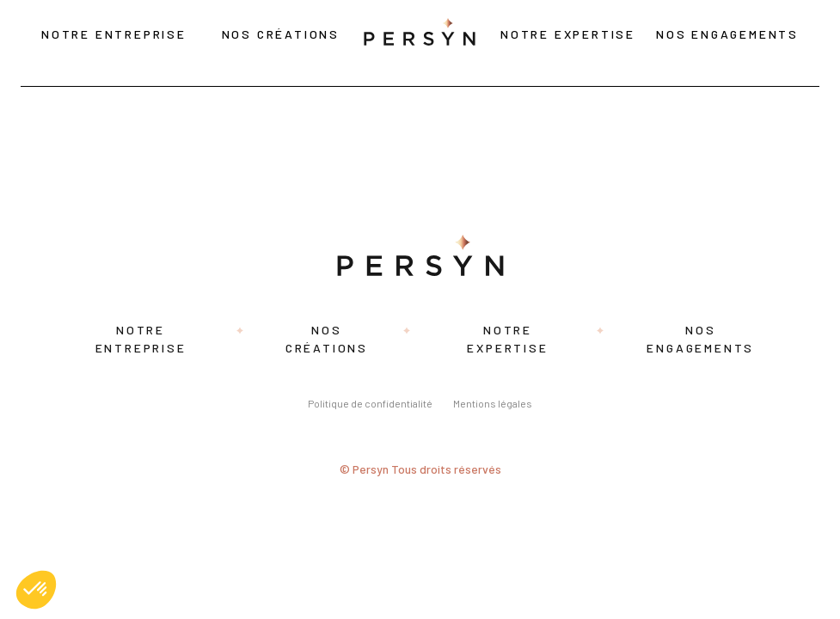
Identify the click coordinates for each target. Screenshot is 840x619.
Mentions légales (493, 403)
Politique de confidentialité (370, 403)
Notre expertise (568, 34)
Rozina (32, 102)
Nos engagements (727, 34)
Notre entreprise (114, 34)
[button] (36, 590)
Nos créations (281, 34)
